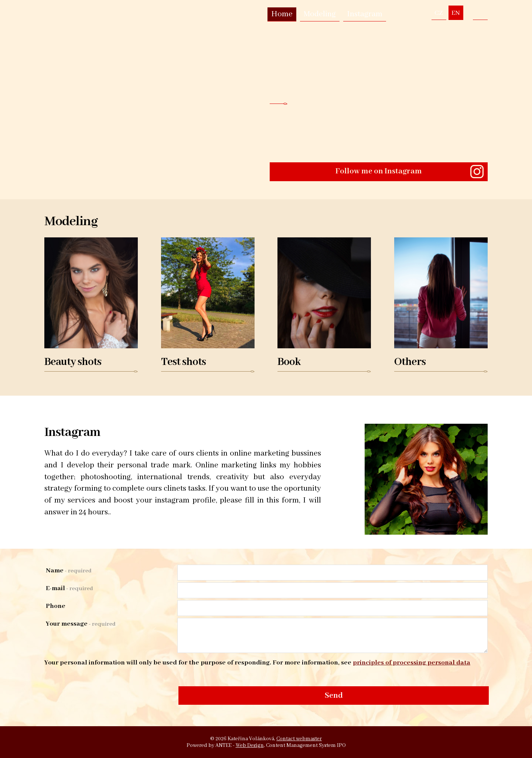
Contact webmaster (299, 739)
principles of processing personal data (412, 663)
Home (282, 14)
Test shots (183, 362)
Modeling (320, 14)
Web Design (250, 745)
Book (289, 362)
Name (69, 571)
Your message (81, 624)
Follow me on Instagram (379, 171)
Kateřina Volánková (325, 67)
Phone (56, 606)
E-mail (69, 588)
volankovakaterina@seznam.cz (480, 13)
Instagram (365, 14)
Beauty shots (73, 362)
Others (410, 362)
